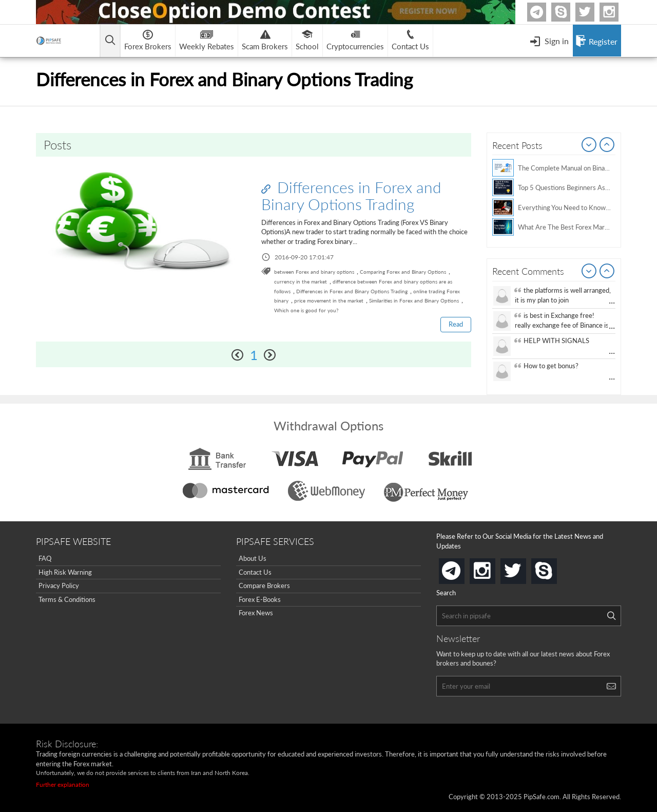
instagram (493, 568)
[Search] (611, 616)
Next (607, 145)
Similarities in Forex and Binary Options (414, 300)
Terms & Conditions (67, 599)
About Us (253, 558)
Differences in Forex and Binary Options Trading (351, 195)
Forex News (256, 613)
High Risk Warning (65, 572)
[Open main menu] (110, 41)
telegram (462, 570)
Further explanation (63, 785)
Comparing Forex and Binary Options (403, 272)
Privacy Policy (59, 586)
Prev (589, 145)
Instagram (617, 12)
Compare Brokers (264, 586)
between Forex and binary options (314, 272)
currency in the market (301, 281)
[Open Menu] (549, 41)
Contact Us (255, 572)
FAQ (45, 558)
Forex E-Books (260, 599)
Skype (569, 12)
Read (456, 324)
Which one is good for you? (306, 310)
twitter (593, 12)
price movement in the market (329, 300)
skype (555, 568)
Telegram (545, 14)
